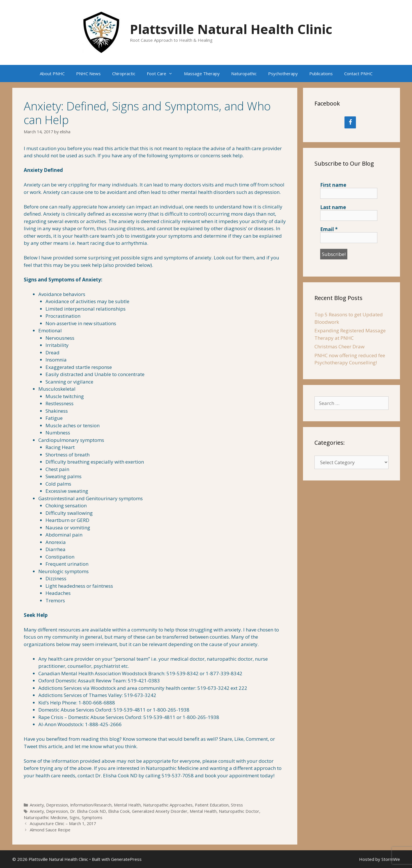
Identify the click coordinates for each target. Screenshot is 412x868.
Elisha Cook (119, 811)
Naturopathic (244, 74)
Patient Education (212, 805)
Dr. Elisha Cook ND (88, 811)
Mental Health (127, 805)
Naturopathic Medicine (45, 818)
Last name (333, 207)
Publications (321, 74)
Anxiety (37, 805)
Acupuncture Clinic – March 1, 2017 (63, 824)
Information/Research (91, 805)
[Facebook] (350, 122)
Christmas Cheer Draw (339, 346)
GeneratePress (126, 859)
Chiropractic (124, 74)
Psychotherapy (283, 74)
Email (329, 229)
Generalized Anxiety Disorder (160, 811)
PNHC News (88, 74)
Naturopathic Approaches (168, 805)
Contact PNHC (358, 74)
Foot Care (163, 74)
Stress (237, 805)
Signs (75, 818)
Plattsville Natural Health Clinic (231, 29)
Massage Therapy (202, 74)
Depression (57, 805)
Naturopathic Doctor (239, 811)
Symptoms (92, 818)
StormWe (391, 859)
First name (333, 185)
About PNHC (52, 74)
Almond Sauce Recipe (50, 830)
